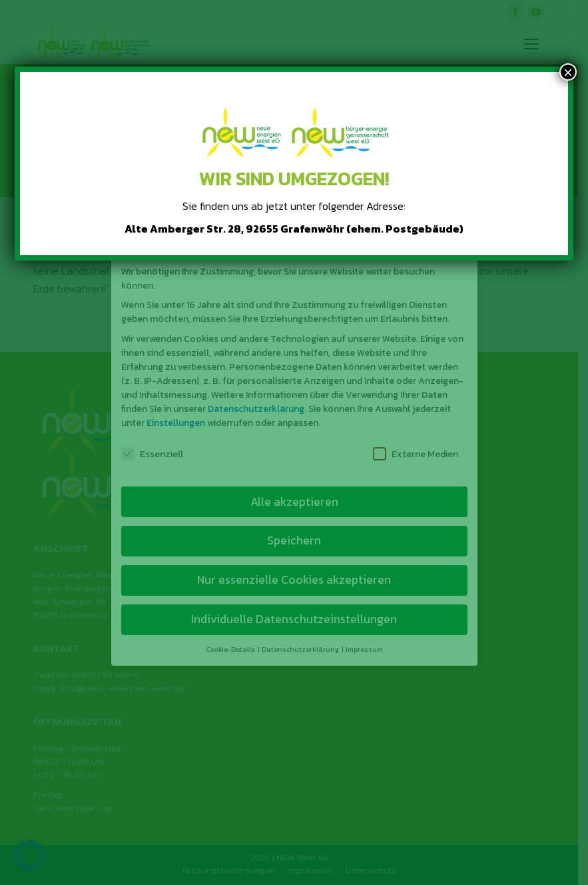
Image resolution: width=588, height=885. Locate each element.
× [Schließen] (568, 72)
